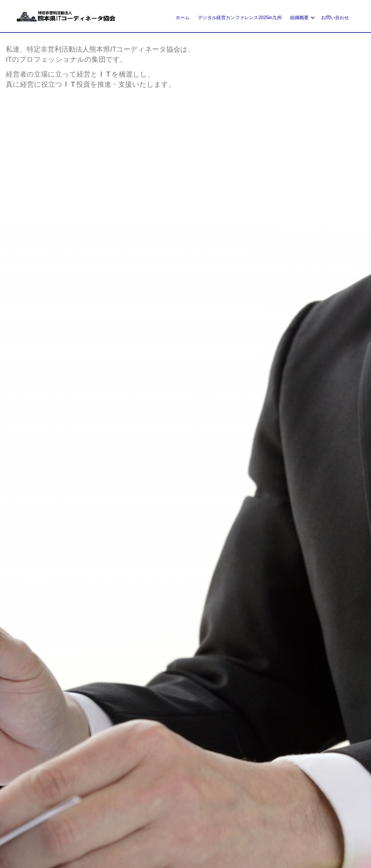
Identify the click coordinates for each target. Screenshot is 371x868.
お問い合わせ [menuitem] (335, 18)
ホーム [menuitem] (183, 18)
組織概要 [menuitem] (299, 18)
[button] (313, 18)
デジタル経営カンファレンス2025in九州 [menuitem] (240, 18)
